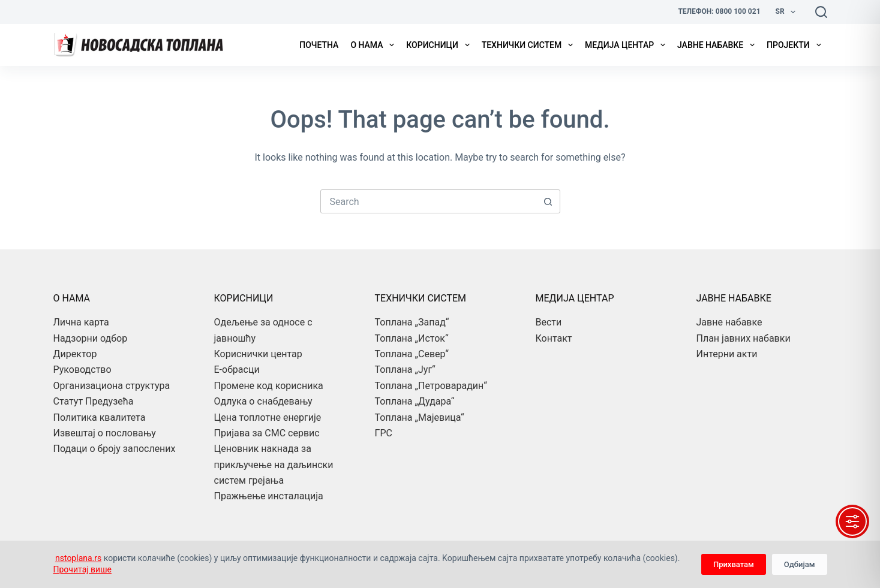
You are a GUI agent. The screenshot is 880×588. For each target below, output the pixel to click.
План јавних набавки (744, 338)
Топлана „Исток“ (412, 338)
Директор (75, 354)
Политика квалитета (100, 417)
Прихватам (734, 564)
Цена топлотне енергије (268, 417)
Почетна (319, 45)
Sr (788, 12)
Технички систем (530, 45)
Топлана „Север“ (412, 354)
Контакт (554, 338)
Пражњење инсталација (269, 496)
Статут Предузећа (94, 401)
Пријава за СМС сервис (267, 433)
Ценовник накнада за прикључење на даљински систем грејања (274, 465)
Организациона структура (112, 386)
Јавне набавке (718, 45)
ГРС (384, 433)
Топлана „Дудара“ (415, 401)
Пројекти (796, 45)
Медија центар (627, 45)
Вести (549, 322)
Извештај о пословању (105, 433)
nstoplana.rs (78, 558)
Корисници (440, 45)
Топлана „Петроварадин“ (431, 386)
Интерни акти (727, 354)
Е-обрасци (237, 370)
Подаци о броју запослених (115, 449)
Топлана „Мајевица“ (420, 417)
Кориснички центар (258, 354)
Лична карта (81, 322)
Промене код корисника (269, 386)
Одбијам (800, 564)
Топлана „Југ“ (405, 370)
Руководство (82, 370)
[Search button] (548, 201)
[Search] (821, 12)
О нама (375, 45)
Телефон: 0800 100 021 (719, 11)
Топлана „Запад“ (412, 322)
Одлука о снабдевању (263, 401)
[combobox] (429, 201)
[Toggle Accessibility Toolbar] (852, 521)
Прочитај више (82, 569)
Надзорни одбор (91, 338)
